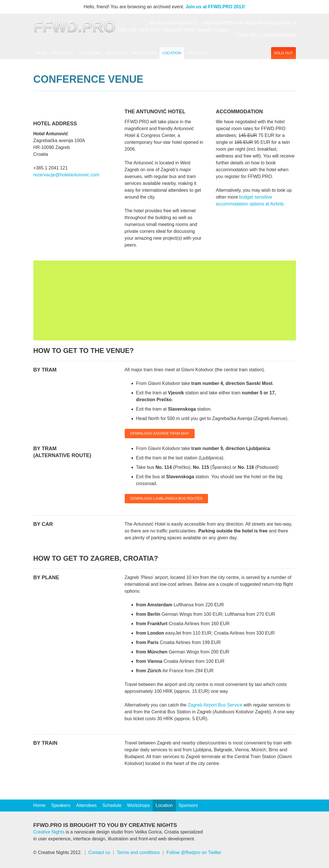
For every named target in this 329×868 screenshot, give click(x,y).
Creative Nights (49, 832)
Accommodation (279, 35)
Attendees (90, 53)
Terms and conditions (138, 852)
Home (42, 53)
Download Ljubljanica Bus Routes (166, 498)
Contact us (99, 852)
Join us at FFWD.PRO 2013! (215, 7)
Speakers (63, 53)
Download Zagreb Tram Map (160, 433)
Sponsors (197, 53)
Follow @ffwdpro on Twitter (194, 852)
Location (172, 53)
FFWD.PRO (74, 27)
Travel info (246, 35)
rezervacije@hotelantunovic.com (66, 175)
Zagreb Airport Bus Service (215, 705)
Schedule (117, 53)
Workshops (144, 53)
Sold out (283, 53)
